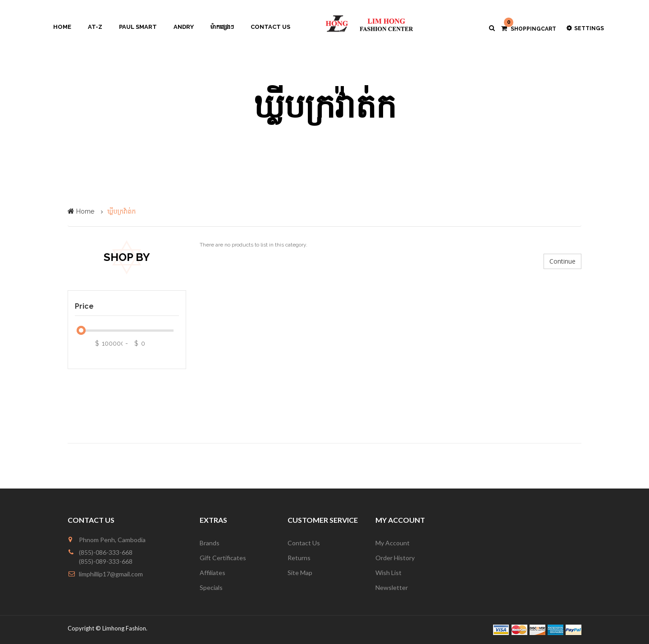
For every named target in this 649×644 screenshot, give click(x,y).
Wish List (388, 573)
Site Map (300, 573)
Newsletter (392, 587)
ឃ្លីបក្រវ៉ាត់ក (121, 211)
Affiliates (213, 573)
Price (84, 306)
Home (85, 211)
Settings (585, 28)
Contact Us (304, 543)
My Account (393, 543)
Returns (299, 558)
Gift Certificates (223, 558)
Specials (211, 587)
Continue (562, 261)
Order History (395, 558)
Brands (210, 543)
